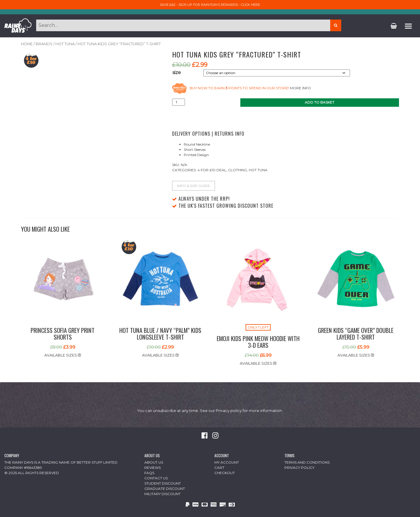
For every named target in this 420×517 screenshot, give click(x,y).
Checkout (225, 473)
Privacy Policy (299, 468)
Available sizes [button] (63, 355)
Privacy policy (229, 411)
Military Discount (162, 494)
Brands (44, 44)
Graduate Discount (165, 489)
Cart (219, 468)
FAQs (149, 473)
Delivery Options (191, 134)
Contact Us (156, 478)
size (177, 73)
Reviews (153, 468)
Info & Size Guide (194, 186)
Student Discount (163, 483)
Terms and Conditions (307, 462)
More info (300, 88)
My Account (227, 462)
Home (27, 44)
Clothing (238, 170)
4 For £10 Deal (212, 170)
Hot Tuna (65, 44)
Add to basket (320, 102)
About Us (154, 462)
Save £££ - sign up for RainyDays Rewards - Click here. (210, 5)
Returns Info (230, 134)
